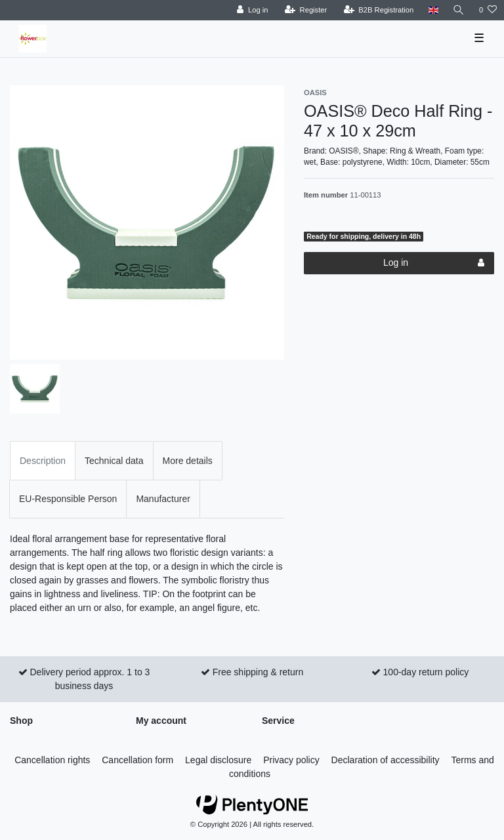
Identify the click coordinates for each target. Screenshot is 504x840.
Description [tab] (43, 461)
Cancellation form (137, 760)
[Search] (459, 10)
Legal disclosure (218, 760)
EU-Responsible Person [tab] (68, 499)
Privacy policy (291, 760)
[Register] (306, 10)
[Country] (433, 10)
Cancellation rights (52, 760)
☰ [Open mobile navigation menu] (479, 38)
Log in (434, 263)
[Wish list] (488, 10)
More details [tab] (188, 461)
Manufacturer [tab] (163, 499)
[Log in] (252, 10)
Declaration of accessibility (386, 760)
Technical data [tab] (114, 461)
